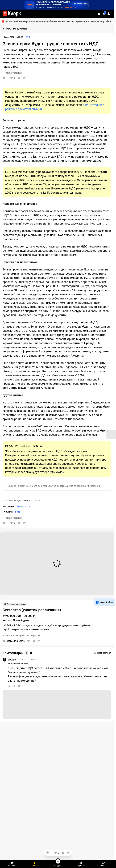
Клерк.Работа (104, 602)
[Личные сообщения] (99, 14)
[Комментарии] (5, 78)
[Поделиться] (24, 78)
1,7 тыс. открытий (12, 73)
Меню (104, 864)
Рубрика (8, 512)
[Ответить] (19, 686)
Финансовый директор (19, 663)
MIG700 (12, 660)
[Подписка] (35, 864)
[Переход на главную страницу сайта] (12, 14)
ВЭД (28, 37)
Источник (9, 507)
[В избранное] (19, 78)
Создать (58, 863)
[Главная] (12, 864)
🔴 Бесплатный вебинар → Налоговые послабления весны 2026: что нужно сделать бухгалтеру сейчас (57, 21)
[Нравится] (13, 78)
